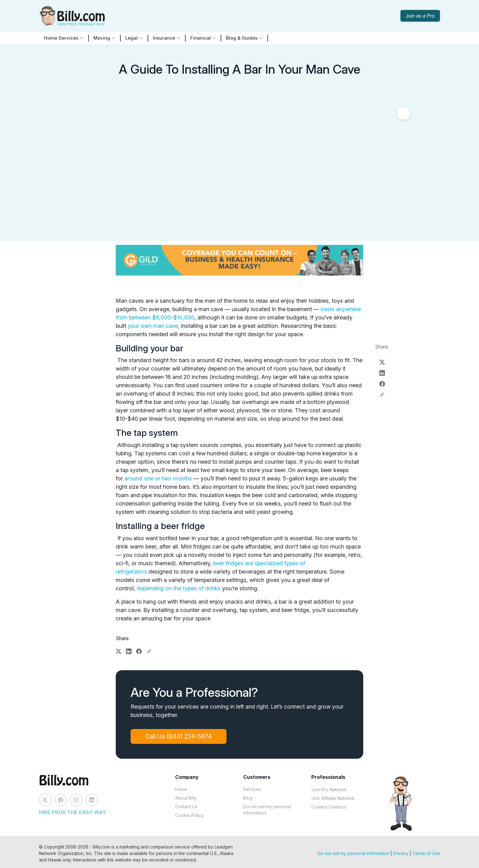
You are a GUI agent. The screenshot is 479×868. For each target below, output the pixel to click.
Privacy (401, 853)
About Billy (186, 798)
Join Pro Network (329, 790)
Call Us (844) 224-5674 (179, 736)
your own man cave (153, 326)
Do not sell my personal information (267, 810)
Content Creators (329, 807)
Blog (248, 798)
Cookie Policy (189, 815)
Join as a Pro (420, 16)
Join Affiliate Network (333, 798)
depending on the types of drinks (179, 588)
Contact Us (186, 807)
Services (252, 789)
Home (181, 789)
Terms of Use (426, 853)
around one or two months (158, 478)
